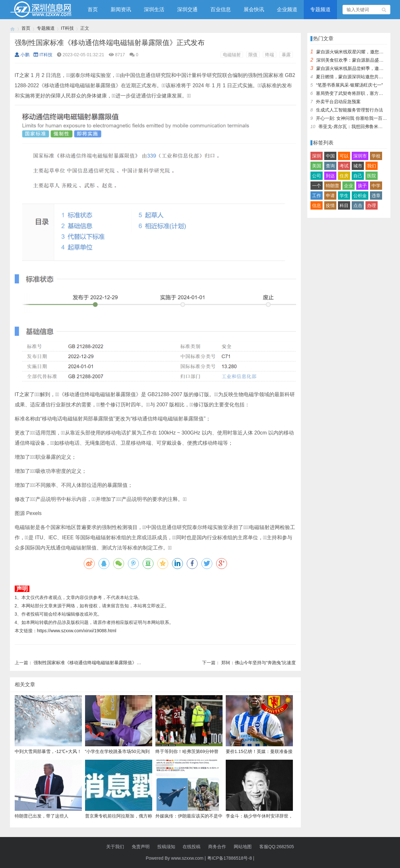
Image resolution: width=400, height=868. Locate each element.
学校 (376, 156)
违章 (376, 196)
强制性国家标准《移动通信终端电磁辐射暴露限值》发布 (90, 663)
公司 (317, 176)
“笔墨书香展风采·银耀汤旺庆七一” (349, 85)
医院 (372, 176)
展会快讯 (254, 9)
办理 (372, 205)
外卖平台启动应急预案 (338, 102)
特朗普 (333, 186)
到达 (330, 176)
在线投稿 (192, 847)
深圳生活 (154, 9)
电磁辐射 (232, 55)
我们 (372, 166)
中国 (330, 156)
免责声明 (141, 847)
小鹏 (22, 55)
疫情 (330, 205)
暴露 (286, 55)
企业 (349, 186)
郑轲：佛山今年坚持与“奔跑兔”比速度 (259, 663)
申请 (330, 196)
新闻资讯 (121, 9)
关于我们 (115, 847)
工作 (317, 196)
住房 (344, 176)
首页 (93, 9)
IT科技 (67, 28)
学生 (344, 196)
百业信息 (221, 9)
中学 (376, 186)
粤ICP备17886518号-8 (230, 858)
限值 (253, 55)
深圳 (317, 156)
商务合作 (217, 847)
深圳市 (360, 156)
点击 (358, 205)
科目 (344, 205)
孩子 (362, 186)
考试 (344, 166)
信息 (317, 205)
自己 (358, 176)
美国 (317, 166)
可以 (344, 156)
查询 (330, 166)
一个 (317, 186)
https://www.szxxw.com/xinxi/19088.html (77, 631)
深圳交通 (187, 9)
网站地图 (243, 847)
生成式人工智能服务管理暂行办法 (349, 110)
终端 (270, 55)
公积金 (360, 196)
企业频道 (287, 9)
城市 (358, 166)
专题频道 (320, 9)
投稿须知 (166, 847)
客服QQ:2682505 (277, 847)
